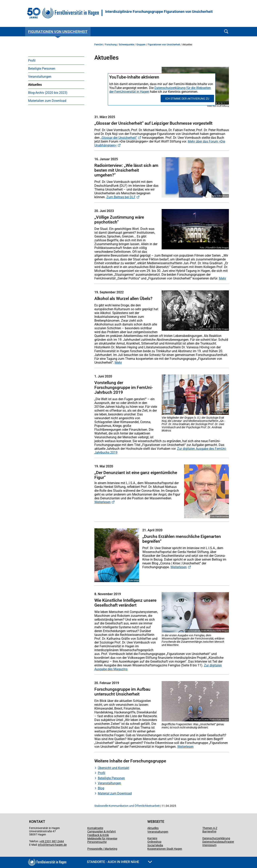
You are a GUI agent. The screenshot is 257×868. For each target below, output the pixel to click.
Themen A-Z (210, 828)
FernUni (99, 45)
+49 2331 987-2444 (52, 841)
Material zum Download (115, 793)
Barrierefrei (209, 831)
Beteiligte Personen (42, 69)
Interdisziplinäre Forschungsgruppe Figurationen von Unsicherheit (159, 12)
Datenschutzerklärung (216, 838)
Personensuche (97, 842)
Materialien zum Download (47, 101)
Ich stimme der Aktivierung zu (187, 99)
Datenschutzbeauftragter (218, 842)
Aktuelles (35, 85)
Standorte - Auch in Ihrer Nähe (119, 862)
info (40, 845)
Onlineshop (154, 842)
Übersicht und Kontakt (113, 768)
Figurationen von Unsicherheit (58, 32)
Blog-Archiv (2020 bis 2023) (48, 93)
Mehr (222, 278)
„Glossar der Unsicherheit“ (119, 138)
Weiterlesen (102, 502)
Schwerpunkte (126, 45)
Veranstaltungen (40, 77)
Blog (101, 788)
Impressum (209, 845)
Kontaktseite (95, 828)
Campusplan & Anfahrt (102, 831)
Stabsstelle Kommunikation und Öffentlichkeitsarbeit (127, 806)
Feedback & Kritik (98, 835)
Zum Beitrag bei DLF (121, 197)
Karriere (152, 838)
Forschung (111, 45)
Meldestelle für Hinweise (102, 838)
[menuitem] (56, 60)
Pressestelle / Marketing (102, 849)
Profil (32, 61)
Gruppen (141, 45)
